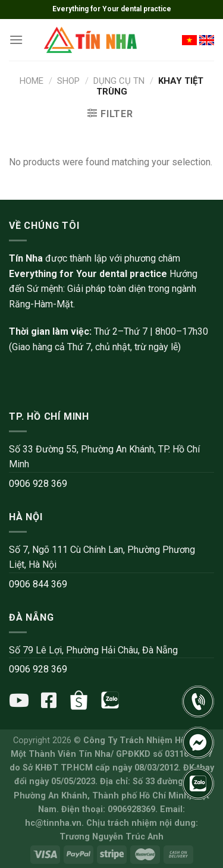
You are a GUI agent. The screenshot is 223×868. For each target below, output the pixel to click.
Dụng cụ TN (119, 81)
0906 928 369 (38, 484)
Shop (68, 81)
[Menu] (16, 40)
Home (32, 81)
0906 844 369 (38, 584)
